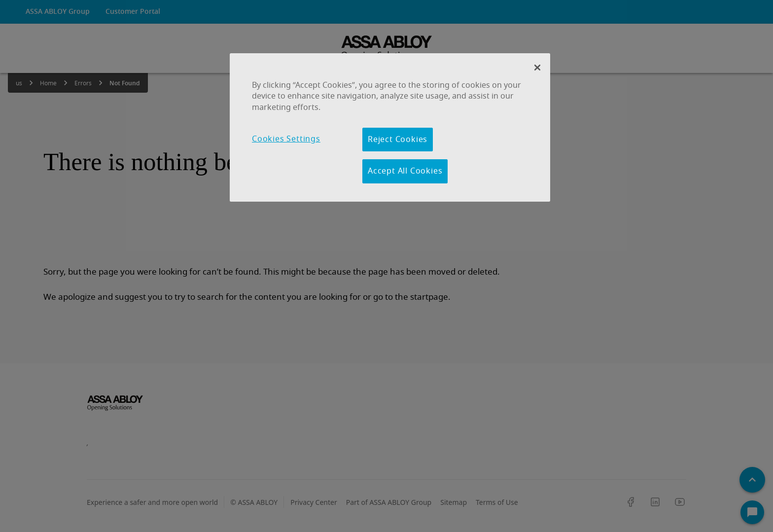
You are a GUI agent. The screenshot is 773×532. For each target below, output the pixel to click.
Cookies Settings (286, 139)
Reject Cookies (398, 140)
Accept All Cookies (405, 171)
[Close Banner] (537, 68)
